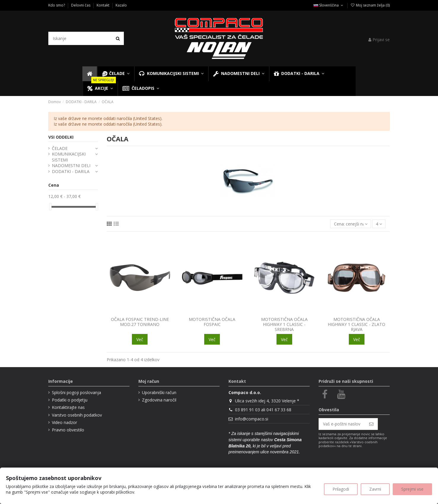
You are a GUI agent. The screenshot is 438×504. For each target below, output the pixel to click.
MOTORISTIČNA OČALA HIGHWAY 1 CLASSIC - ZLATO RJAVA (357, 324)
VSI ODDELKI (61, 137)
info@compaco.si (252, 419)
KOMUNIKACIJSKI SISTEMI (69, 157)
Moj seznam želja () (370, 5)
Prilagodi (341, 489)
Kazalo (121, 5)
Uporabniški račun (159, 392)
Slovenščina (329, 5)
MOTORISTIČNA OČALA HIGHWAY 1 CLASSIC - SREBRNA (284, 324)
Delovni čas (81, 5)
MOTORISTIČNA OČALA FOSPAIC (212, 322)
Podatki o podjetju (70, 400)
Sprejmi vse (412, 489)
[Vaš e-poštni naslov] (342, 424)
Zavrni (375, 489)
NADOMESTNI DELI (71, 165)
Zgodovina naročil (159, 400)
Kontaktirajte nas (68, 407)
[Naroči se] (371, 424)
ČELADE (60, 148)
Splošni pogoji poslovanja (76, 392)
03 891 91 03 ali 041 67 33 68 (263, 410)
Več (140, 339)
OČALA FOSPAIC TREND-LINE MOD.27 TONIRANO (140, 322)
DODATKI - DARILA (71, 171)
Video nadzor (64, 422)
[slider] (50, 207)
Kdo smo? (57, 5)
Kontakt (103, 5)
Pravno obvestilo (68, 430)
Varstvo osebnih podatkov (77, 415)
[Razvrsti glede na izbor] (350, 224)
